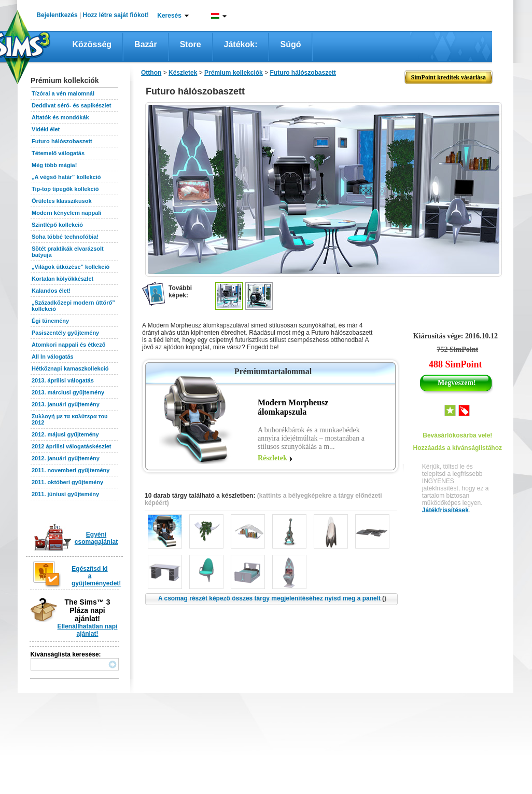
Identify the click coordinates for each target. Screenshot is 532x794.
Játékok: (241, 44)
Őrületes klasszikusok (62, 201)
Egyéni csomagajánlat (96, 538)
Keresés (169, 16)
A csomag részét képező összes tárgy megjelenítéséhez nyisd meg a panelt (272, 598)
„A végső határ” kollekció (66, 177)
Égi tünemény (50, 321)
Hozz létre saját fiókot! (116, 15)
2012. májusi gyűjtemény (65, 434)
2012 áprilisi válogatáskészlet (71, 446)
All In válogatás (53, 357)
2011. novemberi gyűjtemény (71, 470)
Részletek (272, 458)
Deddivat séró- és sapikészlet (71, 105)
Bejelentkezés (57, 15)
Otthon (151, 73)
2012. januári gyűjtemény (66, 458)
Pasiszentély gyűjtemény (65, 333)
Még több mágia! (54, 165)
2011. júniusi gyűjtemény (65, 494)
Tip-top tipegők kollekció (65, 189)
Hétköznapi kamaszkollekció (70, 368)
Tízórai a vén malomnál (63, 93)
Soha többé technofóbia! (65, 237)
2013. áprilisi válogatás (63, 380)
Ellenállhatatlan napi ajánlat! (87, 630)
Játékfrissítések (445, 510)
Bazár (146, 44)
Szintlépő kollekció (57, 225)
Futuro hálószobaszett (62, 141)
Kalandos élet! (51, 291)
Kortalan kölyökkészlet (62, 279)
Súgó (290, 44)
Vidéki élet (46, 129)
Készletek (183, 73)
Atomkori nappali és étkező (68, 345)
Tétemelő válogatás (58, 153)
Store (191, 44)
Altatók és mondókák (60, 117)
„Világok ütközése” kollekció (71, 267)
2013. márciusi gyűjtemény (68, 392)
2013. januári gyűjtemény (66, 404)
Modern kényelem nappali (66, 213)
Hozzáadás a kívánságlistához (458, 448)
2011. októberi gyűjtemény (67, 482)
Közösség (92, 44)
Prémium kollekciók (234, 73)
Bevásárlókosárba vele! (457, 435)
